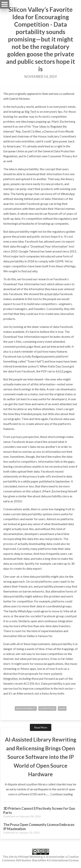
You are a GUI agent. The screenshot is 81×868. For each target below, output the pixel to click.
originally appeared (27, 94)
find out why (29, 271)
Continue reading (62, 794)
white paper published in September (46, 481)
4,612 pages (64, 371)
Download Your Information (49, 246)
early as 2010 (12, 501)
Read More (41, 727)
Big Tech (31, 111)
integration (11, 678)
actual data (52, 294)
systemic (57, 674)
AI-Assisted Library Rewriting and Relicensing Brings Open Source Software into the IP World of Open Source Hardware (41, 757)
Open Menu (5, 4)
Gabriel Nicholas (19, 99)
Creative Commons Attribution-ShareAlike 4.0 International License (40, 858)
